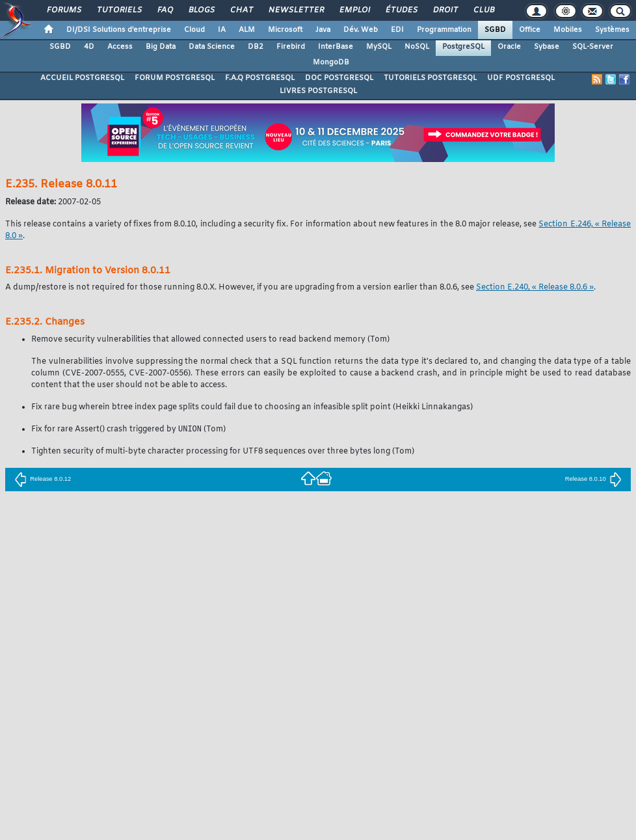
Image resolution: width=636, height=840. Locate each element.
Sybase (547, 47)
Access (120, 47)
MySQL (379, 47)
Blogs (201, 10)
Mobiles (568, 30)
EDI (397, 30)
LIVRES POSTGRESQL (318, 91)
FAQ (165, 10)
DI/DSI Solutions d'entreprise (119, 30)
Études (401, 10)
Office (530, 30)
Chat (241, 10)
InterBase (336, 47)
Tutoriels (119, 10)
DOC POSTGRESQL (339, 78)
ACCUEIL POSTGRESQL (82, 78)
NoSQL (417, 47)
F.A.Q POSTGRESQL (260, 78)
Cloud (194, 30)
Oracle (509, 47)
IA (222, 30)
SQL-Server (593, 47)
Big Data (161, 47)
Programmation (444, 30)
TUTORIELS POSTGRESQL (430, 78)
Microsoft (285, 30)
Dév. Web (361, 30)
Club (483, 10)
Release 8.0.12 (43, 480)
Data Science (212, 47)
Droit (445, 10)
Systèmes (612, 30)
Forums (63, 10)
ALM (247, 30)
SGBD (495, 30)
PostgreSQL (463, 47)
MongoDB (331, 62)
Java (323, 30)
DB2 (256, 47)
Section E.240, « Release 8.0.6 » (535, 288)
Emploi (354, 10)
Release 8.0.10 (593, 480)
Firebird (291, 47)
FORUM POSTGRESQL (175, 78)
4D (89, 47)
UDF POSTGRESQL (521, 78)
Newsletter (296, 10)
